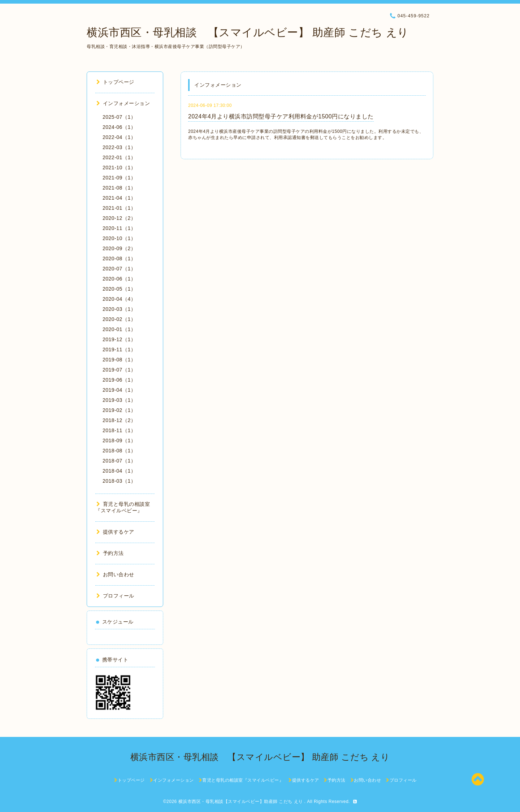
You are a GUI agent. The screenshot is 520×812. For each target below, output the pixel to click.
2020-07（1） (119, 269)
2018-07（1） (119, 461)
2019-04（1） (119, 390)
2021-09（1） (119, 178)
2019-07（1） (119, 370)
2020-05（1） (119, 289)
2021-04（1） (119, 198)
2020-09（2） (119, 248)
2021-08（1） (119, 188)
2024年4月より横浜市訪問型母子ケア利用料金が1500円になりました (281, 116)
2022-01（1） (119, 157)
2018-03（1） (119, 481)
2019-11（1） (119, 349)
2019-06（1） (119, 380)
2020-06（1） (119, 279)
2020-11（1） (119, 228)
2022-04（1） (119, 137)
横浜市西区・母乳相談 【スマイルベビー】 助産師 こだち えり (248, 32)
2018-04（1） (119, 471)
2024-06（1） (119, 127)
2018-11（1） (119, 430)
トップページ (115, 82)
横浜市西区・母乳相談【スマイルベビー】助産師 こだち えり (241, 802)
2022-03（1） (119, 147)
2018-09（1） (119, 440)
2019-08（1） (119, 360)
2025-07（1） (119, 117)
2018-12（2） (119, 420)
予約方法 (110, 553)
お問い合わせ (115, 574)
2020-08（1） (119, 259)
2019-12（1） (119, 339)
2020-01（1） (119, 329)
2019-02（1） (119, 410)
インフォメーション (123, 103)
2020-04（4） (119, 299)
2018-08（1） (119, 451)
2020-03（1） (119, 309)
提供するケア (115, 532)
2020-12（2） (119, 218)
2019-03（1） (119, 400)
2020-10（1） (119, 238)
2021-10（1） (119, 168)
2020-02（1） (119, 319)
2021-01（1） (119, 208)
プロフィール (115, 596)
